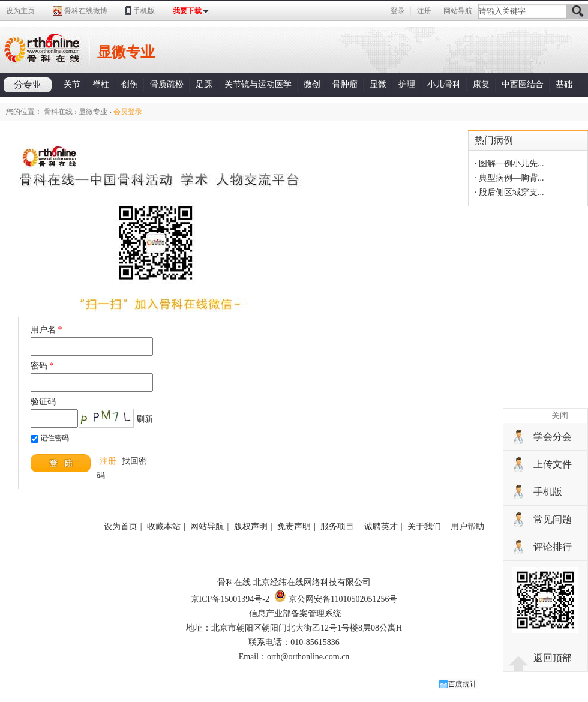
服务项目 (337, 526)
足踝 (204, 84)
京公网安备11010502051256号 (336, 599)
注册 (424, 11)
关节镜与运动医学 (258, 84)
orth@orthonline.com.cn (308, 657)
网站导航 (458, 11)
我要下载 (187, 11)
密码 (42, 366)
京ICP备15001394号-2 (230, 599)
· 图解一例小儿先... (509, 163)
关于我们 (424, 526)
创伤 (130, 84)
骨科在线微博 (86, 11)
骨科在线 (58, 112)
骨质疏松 (167, 84)
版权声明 (251, 526)
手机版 (144, 11)
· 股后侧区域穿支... (509, 192)
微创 (312, 84)
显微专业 (93, 112)
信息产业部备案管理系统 (295, 613)
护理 (407, 84)
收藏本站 (164, 526)
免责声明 (294, 526)
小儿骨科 (444, 84)
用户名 (46, 330)
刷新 (145, 419)
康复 (481, 84)
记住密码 (55, 438)
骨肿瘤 (345, 84)
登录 (398, 11)
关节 (72, 84)
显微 (378, 84)
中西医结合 (523, 84)
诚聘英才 (381, 526)
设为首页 (121, 526)
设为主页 (20, 11)
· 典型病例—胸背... (509, 178)
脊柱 (101, 84)
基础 (564, 84)
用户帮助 (467, 526)
